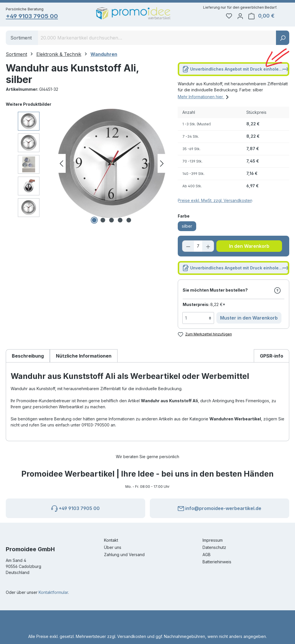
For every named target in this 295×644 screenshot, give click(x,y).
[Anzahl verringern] (188, 247)
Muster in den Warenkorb (249, 319)
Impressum (213, 540)
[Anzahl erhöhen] (208, 247)
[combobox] (157, 39)
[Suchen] (283, 39)
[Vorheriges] (61, 164)
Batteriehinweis (217, 562)
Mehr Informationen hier (204, 97)
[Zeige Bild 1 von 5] (94, 221)
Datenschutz (214, 547)
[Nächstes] (162, 164)
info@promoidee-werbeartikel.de (220, 507)
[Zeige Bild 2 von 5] (103, 221)
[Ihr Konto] (252, 16)
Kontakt (111, 540)
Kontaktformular (53, 592)
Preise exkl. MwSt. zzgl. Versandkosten (215, 201)
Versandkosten (132, 636)
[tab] (28, 356)
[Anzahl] (198, 247)
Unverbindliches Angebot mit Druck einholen (236, 69)
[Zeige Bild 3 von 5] (111, 221)
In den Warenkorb (249, 247)
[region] (86, 164)
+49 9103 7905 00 (32, 16)
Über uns (113, 547)
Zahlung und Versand (124, 555)
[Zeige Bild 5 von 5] (129, 221)
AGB (207, 555)
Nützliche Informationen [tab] (84, 356)
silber (187, 227)
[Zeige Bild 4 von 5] (120, 221)
